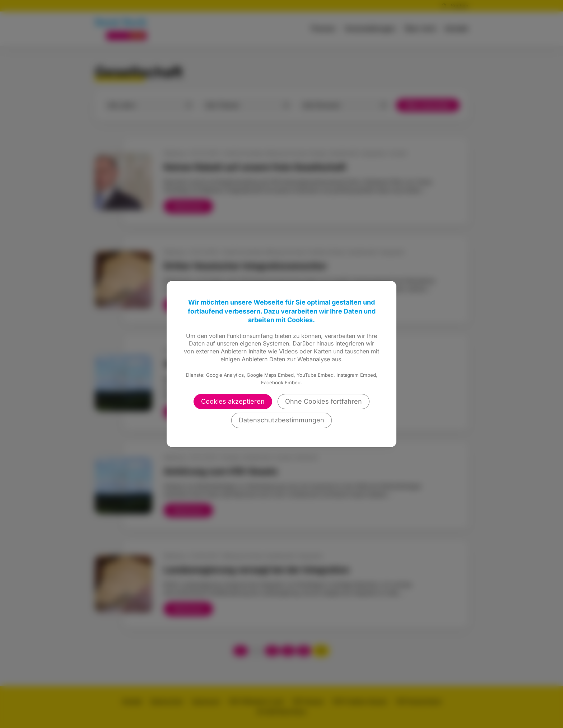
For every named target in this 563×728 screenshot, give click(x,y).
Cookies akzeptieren (233, 401)
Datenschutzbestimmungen (281, 420)
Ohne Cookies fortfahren (324, 401)
